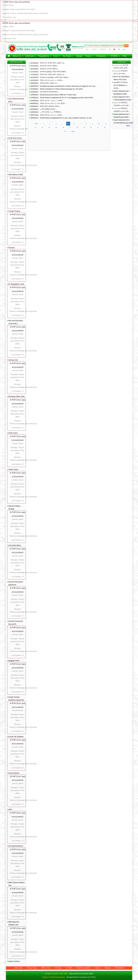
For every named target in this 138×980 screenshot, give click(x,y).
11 (106, 124)
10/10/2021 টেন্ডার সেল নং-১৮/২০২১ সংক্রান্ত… (47, 80)
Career (120, 46)
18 (77, 128)
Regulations (44, 56)
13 (42, 128)
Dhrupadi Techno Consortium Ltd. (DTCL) (81, 977)
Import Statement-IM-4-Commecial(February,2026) (122, 121)
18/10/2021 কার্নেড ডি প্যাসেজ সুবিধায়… (45, 69)
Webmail (103, 49)
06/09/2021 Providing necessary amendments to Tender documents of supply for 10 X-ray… (64, 86)
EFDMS (114, 56)
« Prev (36, 124)
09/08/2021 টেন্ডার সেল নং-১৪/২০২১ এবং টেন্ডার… (48, 103)
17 (70, 128)
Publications (101, 56)
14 (49, 128)
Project (88, 56)
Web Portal (110, 46)
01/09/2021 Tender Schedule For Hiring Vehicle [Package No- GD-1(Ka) (56, 89)
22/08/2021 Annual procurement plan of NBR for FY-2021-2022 (53, 95)
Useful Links (18, 968)
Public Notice (13, 433)
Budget (79, 56)
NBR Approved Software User (14, 923)
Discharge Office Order (17, 396)
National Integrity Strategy (14, 507)
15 (56, 128)
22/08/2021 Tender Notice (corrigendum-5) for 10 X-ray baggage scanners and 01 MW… (62, 98)
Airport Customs (14, 961)
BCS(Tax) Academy (84, 968)
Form (56, 56)
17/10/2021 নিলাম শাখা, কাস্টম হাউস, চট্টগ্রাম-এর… (48, 75)
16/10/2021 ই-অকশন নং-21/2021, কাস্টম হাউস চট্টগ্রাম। (49, 77)
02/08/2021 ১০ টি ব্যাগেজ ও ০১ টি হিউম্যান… (47, 112)
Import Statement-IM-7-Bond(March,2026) (122, 92)
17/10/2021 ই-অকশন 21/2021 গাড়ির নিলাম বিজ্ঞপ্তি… (49, 72)
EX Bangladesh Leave (16, 284)
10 (99, 124)
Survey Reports (14, 773)
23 (65, 131)
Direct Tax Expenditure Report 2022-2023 (122, 78)
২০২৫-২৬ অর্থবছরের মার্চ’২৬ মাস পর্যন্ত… (120, 72)
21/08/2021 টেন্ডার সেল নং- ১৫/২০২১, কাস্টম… (47, 101)
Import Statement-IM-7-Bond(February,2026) (122, 116)
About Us (17, 56)
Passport (12, 248)
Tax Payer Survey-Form (94, 46)
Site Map (58, 968)
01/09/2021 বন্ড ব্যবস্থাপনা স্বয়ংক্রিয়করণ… (45, 92)
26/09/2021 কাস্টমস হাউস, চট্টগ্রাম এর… (45, 83)
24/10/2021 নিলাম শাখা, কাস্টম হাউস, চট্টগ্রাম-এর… (48, 63)
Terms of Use (46, 968)
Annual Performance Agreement (16, 583)
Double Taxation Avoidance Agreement (16, 699)
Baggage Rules (14, 661)
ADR (10, 809)
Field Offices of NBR (16, 175)
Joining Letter (13, 360)
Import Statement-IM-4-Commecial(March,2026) (122, 98)
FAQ (87, 49)
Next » (74, 131)
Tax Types (67, 56)
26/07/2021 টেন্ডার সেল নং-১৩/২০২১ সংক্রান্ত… (47, 115)
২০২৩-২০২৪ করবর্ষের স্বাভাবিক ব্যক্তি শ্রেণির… (121, 67)
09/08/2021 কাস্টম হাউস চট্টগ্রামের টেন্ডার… (46, 106)
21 (98, 128)
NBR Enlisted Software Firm (17, 884)
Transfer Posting (14, 211)
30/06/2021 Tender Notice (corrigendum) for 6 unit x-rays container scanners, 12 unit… (62, 118)
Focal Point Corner (15, 138)
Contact (94, 49)
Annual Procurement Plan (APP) (16, 623)
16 (63, 128)
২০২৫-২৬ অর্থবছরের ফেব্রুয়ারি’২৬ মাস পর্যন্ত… (122, 104)
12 (35, 128)
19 (84, 128)
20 (91, 128)
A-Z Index (69, 968)
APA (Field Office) (15, 545)
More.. (129, 126)
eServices (30, 56)
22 (105, 128)
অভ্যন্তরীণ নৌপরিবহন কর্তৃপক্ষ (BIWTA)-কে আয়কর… (121, 85)
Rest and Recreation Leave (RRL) (16, 322)
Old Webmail (120, 968)
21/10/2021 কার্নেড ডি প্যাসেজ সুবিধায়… (45, 66)
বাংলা (126, 46)
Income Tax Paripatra (16, 737)
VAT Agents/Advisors (16, 846)
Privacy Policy (32, 968)
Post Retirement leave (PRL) (16, 100)
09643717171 (78, 47)
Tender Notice (13, 469)
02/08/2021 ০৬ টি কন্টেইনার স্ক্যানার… (44, 109)
